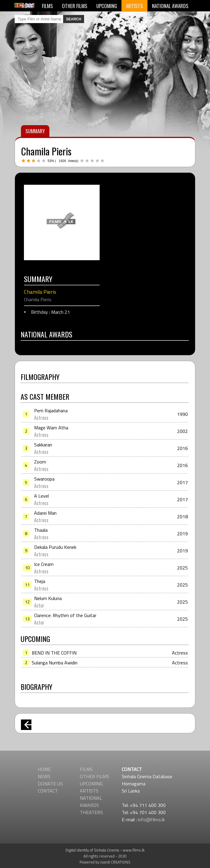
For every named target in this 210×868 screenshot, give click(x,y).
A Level (41, 496)
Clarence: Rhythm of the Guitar (65, 615)
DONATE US (50, 784)
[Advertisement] (105, 400)
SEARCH (74, 19)
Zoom (40, 462)
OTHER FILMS (75, 6)
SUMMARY (35, 131)
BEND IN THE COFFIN (54, 653)
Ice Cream (44, 564)
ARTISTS (134, 6)
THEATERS (91, 812)
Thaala (41, 530)
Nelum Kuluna (48, 598)
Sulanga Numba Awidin (55, 663)
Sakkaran (43, 445)
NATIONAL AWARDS (170, 6)
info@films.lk (151, 819)
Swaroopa (44, 479)
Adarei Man (45, 513)
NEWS (44, 776)
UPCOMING (107, 6)
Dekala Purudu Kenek (55, 547)
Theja (40, 581)
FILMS (47, 6)
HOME (27, 6)
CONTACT (48, 791)
